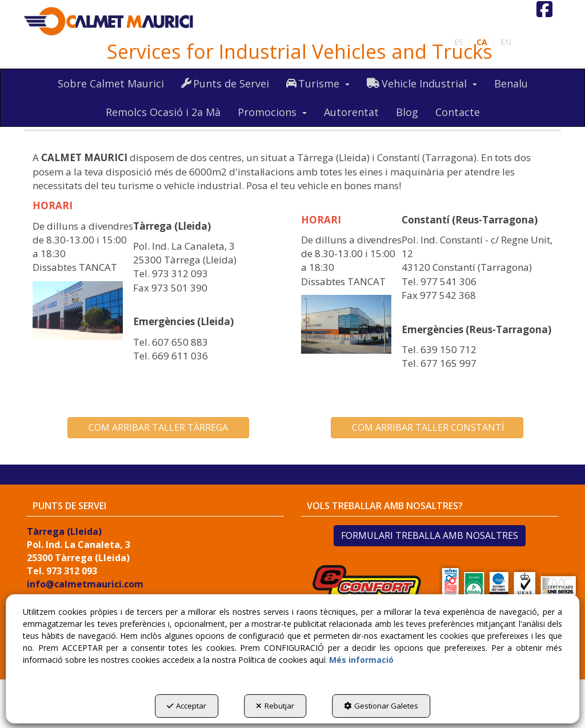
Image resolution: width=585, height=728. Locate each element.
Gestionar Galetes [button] (381, 706)
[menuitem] (506, 42)
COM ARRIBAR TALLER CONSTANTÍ (427, 427)
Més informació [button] (361, 660)
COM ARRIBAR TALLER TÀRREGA (158, 427)
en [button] (506, 42)
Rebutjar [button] (275, 706)
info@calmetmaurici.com (85, 584)
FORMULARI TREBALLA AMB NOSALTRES (430, 535)
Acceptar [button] (187, 706)
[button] (109, 22)
